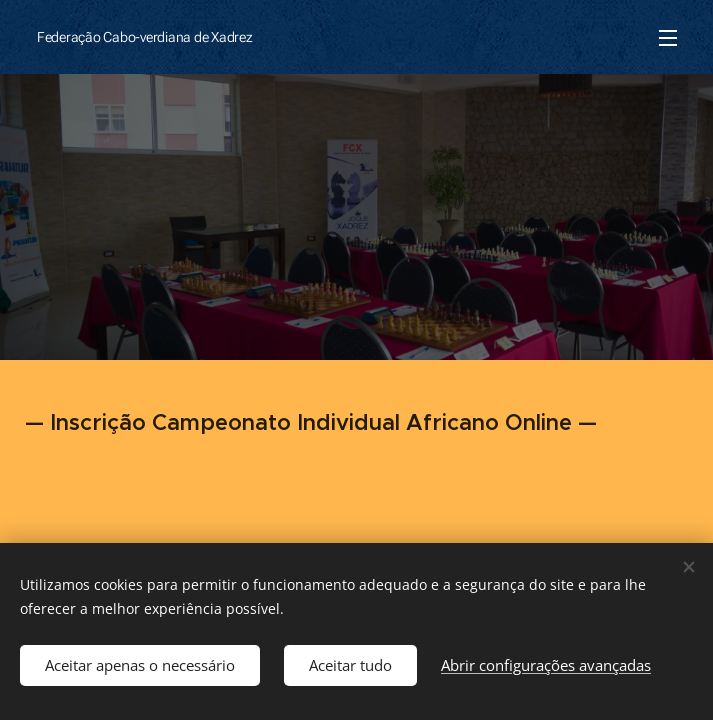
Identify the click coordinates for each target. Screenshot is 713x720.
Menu (668, 38)
